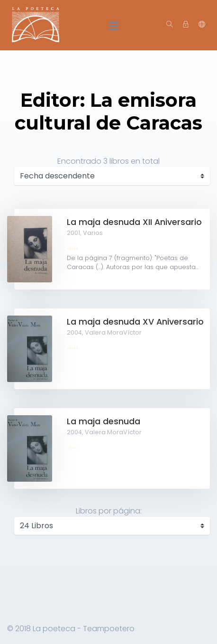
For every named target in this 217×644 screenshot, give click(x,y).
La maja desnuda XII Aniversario (134, 222)
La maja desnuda (104, 421)
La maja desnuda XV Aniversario (135, 322)
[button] (202, 25)
